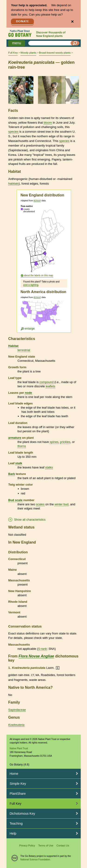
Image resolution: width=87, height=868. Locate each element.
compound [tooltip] (47, 382)
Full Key (13, 53)
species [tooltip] (13, 132)
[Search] (75, 43)
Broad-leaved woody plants (55, 53)
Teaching (16, 823)
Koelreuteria (16, 725)
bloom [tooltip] (48, 123)
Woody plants (28, 53)
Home (14, 774)
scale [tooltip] (19, 500)
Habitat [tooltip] (13, 346)
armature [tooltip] (15, 438)
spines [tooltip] (54, 442)
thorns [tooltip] (22, 446)
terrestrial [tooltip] (24, 350)
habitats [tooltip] (14, 184)
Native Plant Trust (19, 748)
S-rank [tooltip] (42, 649)
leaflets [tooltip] (50, 386)
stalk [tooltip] (19, 463)
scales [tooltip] (40, 504)
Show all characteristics (30, 520)
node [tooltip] (28, 393)
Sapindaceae (17, 710)
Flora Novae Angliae (36, 656)
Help (13, 833)
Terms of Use (46, 846)
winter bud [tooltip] (61, 504)
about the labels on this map (39, 275)
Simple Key (18, 784)
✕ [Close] (72, 22)
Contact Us (63, 846)
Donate (23, 21)
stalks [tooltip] (49, 467)
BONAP (37, 201)
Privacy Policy (27, 846)
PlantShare (18, 794)
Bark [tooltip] (12, 474)
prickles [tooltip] (65, 442)
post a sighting (31, 285)
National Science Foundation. (36, 860)
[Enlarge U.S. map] (43, 316)
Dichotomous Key (23, 814)
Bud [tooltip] (11, 500)
